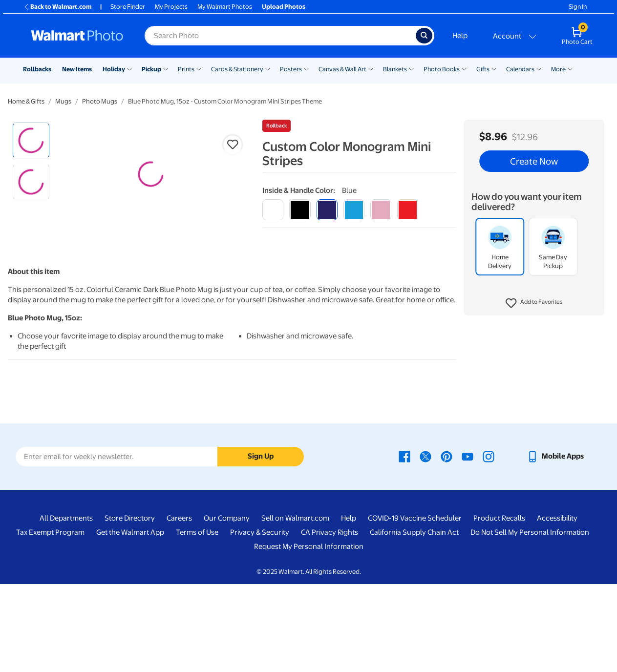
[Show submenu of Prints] (199, 68)
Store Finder (128, 7)
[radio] (31, 140)
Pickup (151, 69)
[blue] (327, 210)
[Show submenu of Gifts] (494, 68)
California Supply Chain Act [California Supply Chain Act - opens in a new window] (414, 620)
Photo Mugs (100, 101)
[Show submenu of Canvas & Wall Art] (371, 68)
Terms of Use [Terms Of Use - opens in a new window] (197, 620)
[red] (408, 210)
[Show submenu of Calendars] (539, 68)
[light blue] (354, 210)
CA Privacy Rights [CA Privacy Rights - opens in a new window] (330, 620)
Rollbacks (37, 69)
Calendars (520, 69)
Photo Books (442, 69)
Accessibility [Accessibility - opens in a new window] (557, 606)
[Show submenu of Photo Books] (464, 68)
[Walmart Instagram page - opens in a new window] (489, 544)
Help (460, 36)
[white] (273, 210)
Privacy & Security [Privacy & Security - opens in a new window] (260, 620)
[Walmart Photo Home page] (77, 36)
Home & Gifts (26, 101)
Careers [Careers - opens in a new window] (179, 606)
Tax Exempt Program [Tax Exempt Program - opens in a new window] (50, 620)
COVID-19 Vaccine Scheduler (415, 606)
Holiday (114, 69)
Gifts (483, 69)
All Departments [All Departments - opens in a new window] (66, 606)
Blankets (395, 69)
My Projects (171, 7)
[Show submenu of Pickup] (166, 68)
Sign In (578, 7)
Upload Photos (284, 7)
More (558, 69)
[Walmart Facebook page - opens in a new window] (404, 544)
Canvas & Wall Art (342, 69)
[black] (300, 210)
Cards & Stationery (237, 69)
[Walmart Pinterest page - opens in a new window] (447, 544)
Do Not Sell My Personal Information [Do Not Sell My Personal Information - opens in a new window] (530, 620)
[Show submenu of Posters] (306, 68)
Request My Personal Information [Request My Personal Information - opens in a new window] (309, 634)
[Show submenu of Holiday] (129, 68)
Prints (186, 69)
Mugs (63, 101)
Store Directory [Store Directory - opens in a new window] (130, 606)
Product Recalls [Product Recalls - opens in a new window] (499, 606)
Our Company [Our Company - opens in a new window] (227, 606)
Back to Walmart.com (57, 7)
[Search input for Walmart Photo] (280, 36)
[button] (534, 303)
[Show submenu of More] (570, 68)
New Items (77, 69)
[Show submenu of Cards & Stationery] (268, 68)
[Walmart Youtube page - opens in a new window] (468, 544)
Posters (291, 69)
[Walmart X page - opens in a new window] (426, 544)
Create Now (534, 161)
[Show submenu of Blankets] (411, 68)
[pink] (381, 210)
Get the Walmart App (130, 620)
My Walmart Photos (225, 7)
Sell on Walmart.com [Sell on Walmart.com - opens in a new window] (295, 606)
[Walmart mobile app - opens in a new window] (555, 544)
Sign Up (261, 545)
